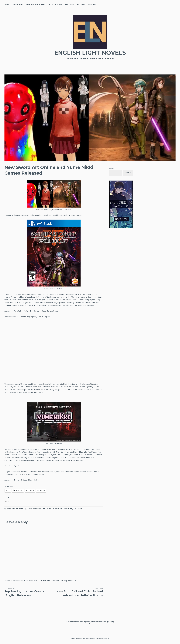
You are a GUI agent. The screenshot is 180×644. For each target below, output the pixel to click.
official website (51, 297)
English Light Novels (90, 53)
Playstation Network (23, 311)
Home (7, 4)
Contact (93, 4)
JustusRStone (34, 509)
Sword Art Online (64, 509)
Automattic (106, 638)
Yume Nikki (78, 509)
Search (112, 169)
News (48, 509)
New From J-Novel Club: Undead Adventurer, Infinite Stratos (78, 592)
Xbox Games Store (50, 311)
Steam (37, 311)
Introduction (55, 4)
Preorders (18, 4)
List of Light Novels (36, 4)
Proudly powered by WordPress (80, 638)
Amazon (8, 311)
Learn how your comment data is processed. (57, 580)
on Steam (81, 452)
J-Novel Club (26, 480)
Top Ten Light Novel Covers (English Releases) (29, 592)
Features (70, 4)
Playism (16, 466)
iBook (16, 480)
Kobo (36, 480)
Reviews (81, 4)
